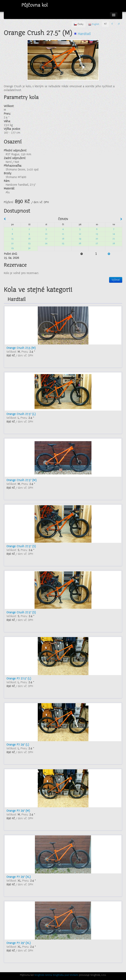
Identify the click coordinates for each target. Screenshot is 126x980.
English (94, 24)
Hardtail (84, 34)
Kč (105, 24)
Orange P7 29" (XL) (19, 877)
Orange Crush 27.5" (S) (21, 546)
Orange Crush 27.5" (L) (21, 414)
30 (29, 248)
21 (114, 239)
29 (12, 248)
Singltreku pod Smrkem (65, 975)
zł (119, 24)
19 (80, 239)
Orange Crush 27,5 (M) (21, 348)
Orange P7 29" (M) (18, 811)
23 (29, 244)
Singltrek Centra (43, 975)
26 (80, 244)
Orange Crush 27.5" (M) (21, 480)
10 (46, 234)
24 (46, 244)
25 (63, 244)
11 (63, 234)
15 (12, 239)
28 (114, 244)
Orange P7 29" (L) (18, 745)
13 (97, 234)
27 (97, 244)
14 (114, 234)
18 (63, 239)
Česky (79, 24)
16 (29, 239)
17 (46, 239)
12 (80, 234)
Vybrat (116, 280)
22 (12, 244)
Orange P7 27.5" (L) (19, 679)
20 (97, 239)
